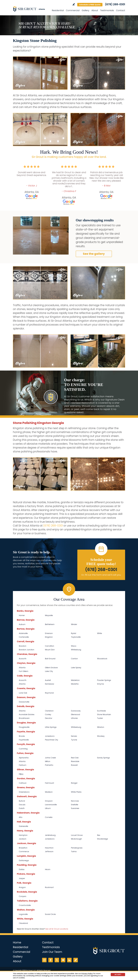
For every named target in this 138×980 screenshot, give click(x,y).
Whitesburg (76, 650)
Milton (48, 761)
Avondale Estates (27, 714)
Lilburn (48, 808)
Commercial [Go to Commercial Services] (73, 10)
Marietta (75, 684)
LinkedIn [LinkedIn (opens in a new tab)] (69, 960)
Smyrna (101, 684)
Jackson (23, 839)
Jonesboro (50, 736)
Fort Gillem (24, 671)
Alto (21, 817)
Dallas (22, 869)
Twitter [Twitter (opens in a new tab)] (57, 960)
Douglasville (24, 727)
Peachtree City (52, 740)
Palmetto (49, 765)
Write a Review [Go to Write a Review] (74, 4)
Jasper (22, 878)
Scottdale (101, 711)
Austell (48, 680)
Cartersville (24, 637)
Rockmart (49, 887)
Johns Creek (50, 758)
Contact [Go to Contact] (121, 10)
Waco (74, 646)
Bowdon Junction (27, 650)
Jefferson (49, 851)
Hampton (23, 835)
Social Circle (50, 914)
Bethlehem (50, 624)
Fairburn (23, 765)
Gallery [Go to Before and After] (85, 10)
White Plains (76, 792)
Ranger (74, 783)
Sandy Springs (103, 758)
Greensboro (24, 792)
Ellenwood (76, 714)
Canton (74, 659)
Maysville (49, 615)
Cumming (23, 749)
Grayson (49, 801)
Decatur (49, 718)
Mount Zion (50, 650)
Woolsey (101, 736)
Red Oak (75, 758)
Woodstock (102, 659)
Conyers (23, 896)
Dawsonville (24, 702)
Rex (99, 835)
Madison (49, 792)
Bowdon (23, 646)
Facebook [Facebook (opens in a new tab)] (51, 960)
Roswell (74, 765)
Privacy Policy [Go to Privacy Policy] (87, 974)
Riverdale (75, 761)
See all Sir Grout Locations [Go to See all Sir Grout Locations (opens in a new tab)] (57, 929)
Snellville (75, 805)
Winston (101, 727)
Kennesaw (50, 684)
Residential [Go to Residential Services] (58, 10)
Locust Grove (77, 835)
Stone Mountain (104, 714)
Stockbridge (103, 839)
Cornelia (49, 817)
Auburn (22, 624)
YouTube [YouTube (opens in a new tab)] (63, 960)
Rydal (74, 633)
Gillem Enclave (51, 668)
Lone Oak (23, 693)
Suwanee (75, 808)
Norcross (75, 801)
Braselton (23, 848)
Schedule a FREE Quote (90, 5)
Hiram (48, 869)
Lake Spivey (76, 668)
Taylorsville (76, 637)
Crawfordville (25, 905)
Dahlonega (24, 860)
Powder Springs (104, 680)
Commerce (24, 851)
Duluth (22, 808)
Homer (22, 615)
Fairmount (49, 783)
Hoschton (49, 848)
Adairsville (23, 633)
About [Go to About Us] (95, 10)
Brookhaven (24, 718)
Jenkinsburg (50, 835)
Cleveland (23, 923)
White (100, 633)
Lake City (49, 671)
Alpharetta (24, 758)
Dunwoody (76, 711)
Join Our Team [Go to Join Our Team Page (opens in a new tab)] (52, 952)
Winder (74, 624)
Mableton (75, 680)
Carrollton (49, 646)
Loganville (23, 914)
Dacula (22, 805)
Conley (48, 714)
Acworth (23, 659)
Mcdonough (76, 839)
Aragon (22, 887)
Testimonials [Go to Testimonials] (107, 10)
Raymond (49, 693)
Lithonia (74, 718)
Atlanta (22, 668)
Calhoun (23, 783)
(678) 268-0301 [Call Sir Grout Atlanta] (115, 4)
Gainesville (23, 826)
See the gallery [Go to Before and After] (94, 254)
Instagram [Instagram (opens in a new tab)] (44, 960)
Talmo (74, 851)
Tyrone (74, 740)
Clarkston (49, 711)
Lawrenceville (51, 805)
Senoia (74, 736)
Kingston (49, 637)
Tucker (100, 718)
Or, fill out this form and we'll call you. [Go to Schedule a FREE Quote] (101, 575)
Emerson (49, 633)
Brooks (22, 736)
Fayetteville (24, 740)
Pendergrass (77, 848)
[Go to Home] (31, 9)
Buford (22, 801)
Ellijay (21, 774)
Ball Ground (50, 659)
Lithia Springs (51, 727)
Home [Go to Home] (17, 943)
